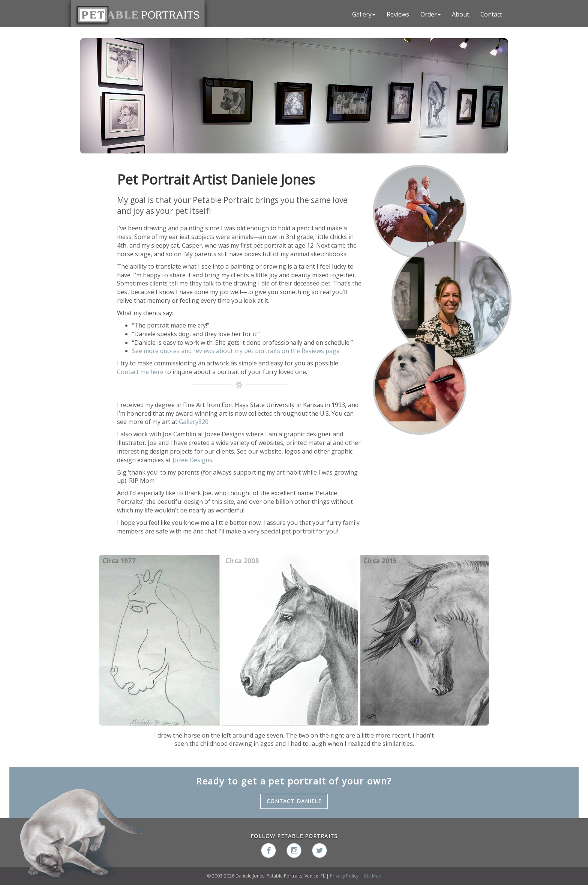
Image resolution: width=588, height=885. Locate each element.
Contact (491, 14)
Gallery (364, 14)
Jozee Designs (192, 460)
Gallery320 (194, 422)
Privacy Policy (344, 876)
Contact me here (141, 372)
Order (430, 14)
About (460, 14)
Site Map (372, 876)
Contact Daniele (294, 801)
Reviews (398, 14)
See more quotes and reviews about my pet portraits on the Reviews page (236, 351)
